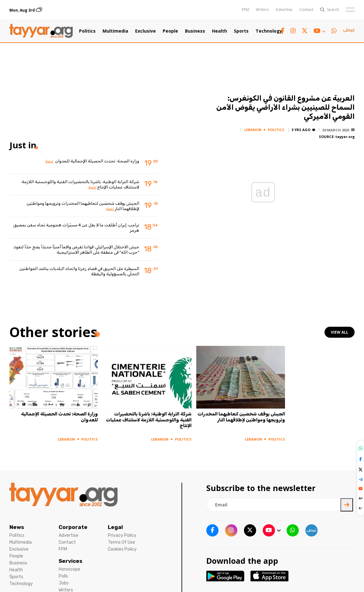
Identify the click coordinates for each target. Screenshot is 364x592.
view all (340, 332)
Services (71, 561)
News (17, 527)
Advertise (284, 10)
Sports (241, 31)
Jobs (64, 583)
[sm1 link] (349, 31)
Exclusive (145, 31)
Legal (115, 527)
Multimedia (115, 31)
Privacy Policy (122, 535)
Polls (63, 576)
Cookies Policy (122, 549)
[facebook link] (282, 31)
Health (219, 31)
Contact (306, 10)
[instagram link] (293, 31)
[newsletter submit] (347, 505)
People (170, 31)
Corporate (73, 527)
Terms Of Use (121, 542)
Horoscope (69, 569)
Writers (262, 10)
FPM (245, 10)
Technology (269, 31)
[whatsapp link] (334, 31)
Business (195, 31)
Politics (87, 31)
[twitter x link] (305, 31)
